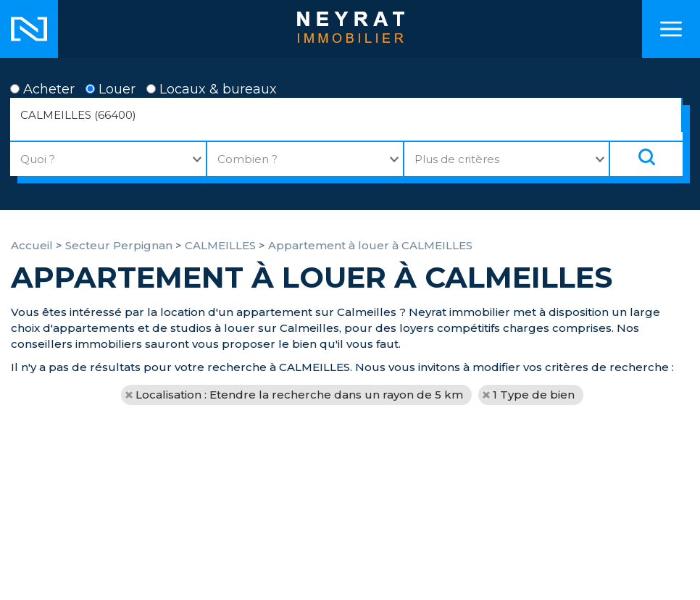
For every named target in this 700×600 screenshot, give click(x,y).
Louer (111, 89)
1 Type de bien (534, 395)
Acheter (42, 89)
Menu (671, 29)
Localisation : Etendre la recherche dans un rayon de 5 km (299, 395)
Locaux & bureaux (212, 89)
